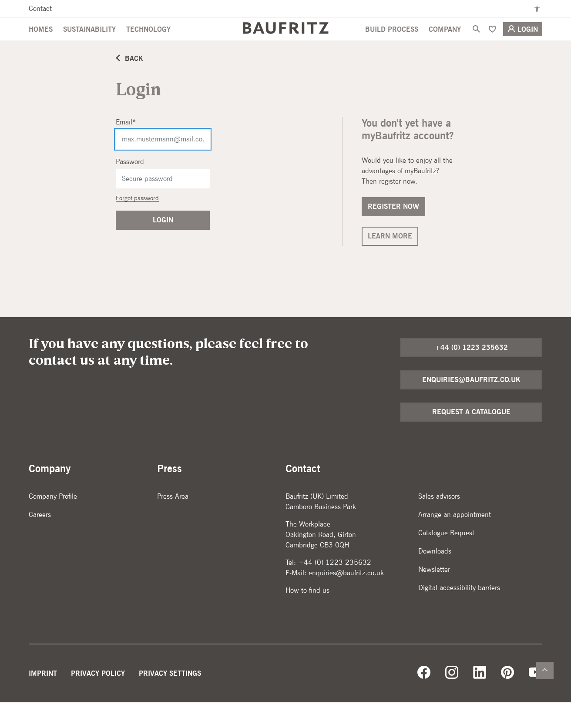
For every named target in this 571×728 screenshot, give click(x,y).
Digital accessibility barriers (459, 613)
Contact (40, 8)
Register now (393, 232)
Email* (126, 148)
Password (130, 187)
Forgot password (137, 224)
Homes (41, 44)
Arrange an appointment (455, 540)
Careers (40, 540)
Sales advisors (439, 522)
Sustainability (89, 44)
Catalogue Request (446, 559)
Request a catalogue (471, 438)
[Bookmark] (492, 44)
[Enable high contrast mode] (537, 9)
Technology (148, 44)
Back (129, 84)
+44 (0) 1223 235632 (471, 373)
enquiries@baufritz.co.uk (471, 405)
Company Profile (53, 522)
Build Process (392, 44)
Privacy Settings (170, 699)
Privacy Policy (98, 699)
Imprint (43, 699)
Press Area (173, 522)
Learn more (390, 262)
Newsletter (434, 595)
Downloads (435, 577)
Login (523, 44)
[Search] (476, 44)
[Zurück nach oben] (545, 671)
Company (445, 44)
